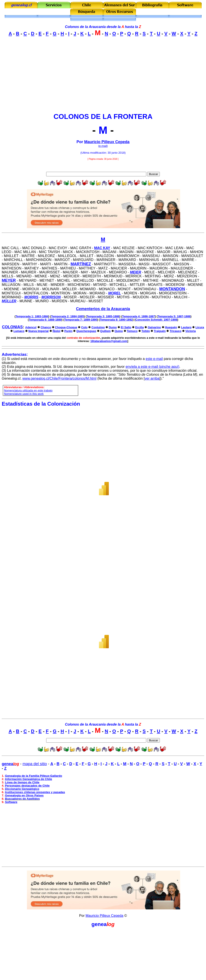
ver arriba (152, 378)
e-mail (103, 146)
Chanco (46, 327)
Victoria (191, 331)
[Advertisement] (103, 78)
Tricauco (175, 331)
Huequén (171, 327)
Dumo (113, 327)
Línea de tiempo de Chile (22, 782)
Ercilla (140, 327)
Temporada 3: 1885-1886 (103, 316)
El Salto (126, 327)
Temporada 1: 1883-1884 (32, 316)
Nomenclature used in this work (24, 394)
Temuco (132, 331)
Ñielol (56, 331)
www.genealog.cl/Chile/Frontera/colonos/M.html (59, 378)
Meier (136, 272)
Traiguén (160, 331)
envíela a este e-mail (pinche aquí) (152, 367)
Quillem (106, 331)
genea (99, 924)
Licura (200, 327)
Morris (31, 297)
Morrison (51, 297)
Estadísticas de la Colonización (41, 404)
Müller (9, 301)
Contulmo (98, 327)
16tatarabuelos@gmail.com (109, 341)
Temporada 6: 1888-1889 (45, 320)
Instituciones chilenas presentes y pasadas (35, 792)
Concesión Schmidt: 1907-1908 (156, 320)
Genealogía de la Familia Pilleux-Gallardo (34, 776)
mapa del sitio (35, 764)
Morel (114, 293)
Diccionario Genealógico (22, 789)
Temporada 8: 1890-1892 (116, 320)
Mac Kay (102, 248)
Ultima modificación (94, 153)
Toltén (146, 331)
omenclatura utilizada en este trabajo (29, 390)
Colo (84, 327)
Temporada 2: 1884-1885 (67, 316)
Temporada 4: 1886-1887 (139, 316)
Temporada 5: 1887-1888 (174, 316)
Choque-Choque (66, 327)
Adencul (31, 327)
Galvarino (154, 327)
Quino (119, 331)
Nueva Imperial (39, 331)
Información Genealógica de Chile (29, 779)
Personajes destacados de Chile (27, 786)
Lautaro (186, 327)
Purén (68, 331)
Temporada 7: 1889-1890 (81, 320)
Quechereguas (86, 331)
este (149, 359)
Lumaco (19, 331)
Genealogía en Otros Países (24, 795)
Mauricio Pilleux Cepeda (107, 142)
